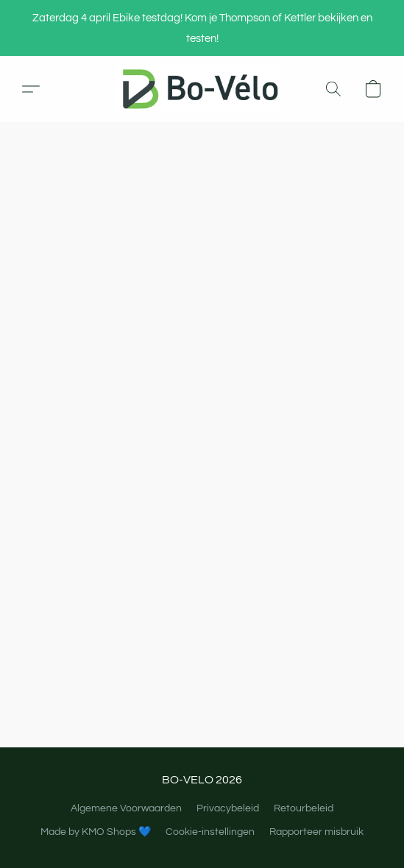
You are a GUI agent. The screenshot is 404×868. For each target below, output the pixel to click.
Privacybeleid (228, 808)
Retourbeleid (304, 808)
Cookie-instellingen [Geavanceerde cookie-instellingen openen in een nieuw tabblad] (210, 832)
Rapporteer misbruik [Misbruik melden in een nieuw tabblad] (316, 832)
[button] (202, 89)
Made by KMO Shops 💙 (96, 832)
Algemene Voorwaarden (126, 808)
